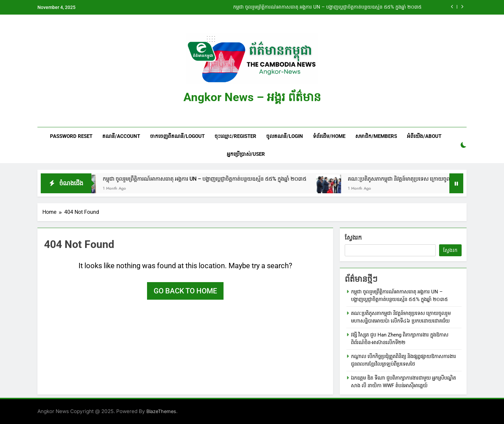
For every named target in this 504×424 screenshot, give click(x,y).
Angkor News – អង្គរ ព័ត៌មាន (252, 97)
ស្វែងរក (353, 238)
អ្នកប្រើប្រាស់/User (246, 154)
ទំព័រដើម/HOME (329, 136)
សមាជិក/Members (376, 136)
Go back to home (185, 291)
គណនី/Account (121, 136)
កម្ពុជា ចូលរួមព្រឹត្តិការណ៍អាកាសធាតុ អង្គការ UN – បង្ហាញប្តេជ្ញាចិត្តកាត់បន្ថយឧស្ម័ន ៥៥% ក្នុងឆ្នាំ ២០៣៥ (327, 7)
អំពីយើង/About (424, 136)
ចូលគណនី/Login (285, 136)
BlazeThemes (161, 411)
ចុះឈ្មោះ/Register (235, 136)
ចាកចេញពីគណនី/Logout (177, 136)
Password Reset (71, 136)
